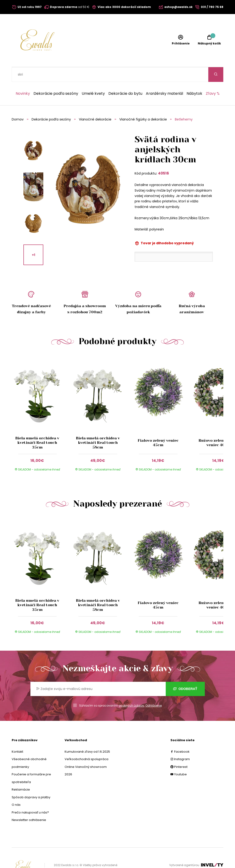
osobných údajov (131, 691)
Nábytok (194, 79)
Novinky (23, 79)
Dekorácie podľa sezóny (56, 79)
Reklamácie (21, 775)
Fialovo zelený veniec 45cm (158, 428)
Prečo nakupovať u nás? (30, 798)
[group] (42, 401)
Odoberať (185, 674)
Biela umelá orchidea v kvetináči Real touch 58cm (98, 428)
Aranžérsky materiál (164, 79)
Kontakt (17, 737)
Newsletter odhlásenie (29, 805)
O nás (16, 790)
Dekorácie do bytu (125, 79)
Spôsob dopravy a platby (31, 782)
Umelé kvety (93, 79)
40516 (163, 159)
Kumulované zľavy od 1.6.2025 (87, 737)
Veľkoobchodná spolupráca (86, 744)
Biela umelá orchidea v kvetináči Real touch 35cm (37, 428)
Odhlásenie (154, 691)
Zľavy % (213, 79)
